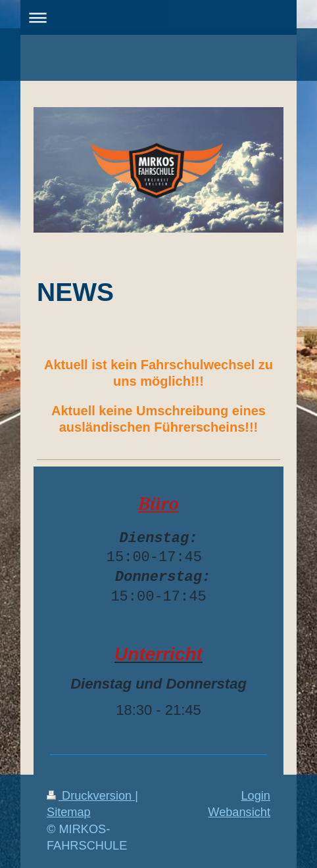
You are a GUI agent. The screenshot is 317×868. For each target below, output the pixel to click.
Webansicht (239, 812)
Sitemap (69, 812)
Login (256, 796)
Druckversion (91, 796)
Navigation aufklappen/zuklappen (158, 17)
